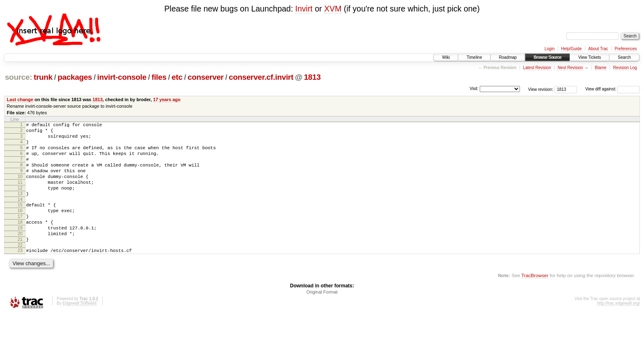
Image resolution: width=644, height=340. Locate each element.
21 (20, 263)
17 (20, 235)
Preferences (626, 49)
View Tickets (590, 57)
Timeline (474, 57)
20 (20, 256)
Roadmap (508, 57)
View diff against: (613, 89)
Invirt (304, 9)
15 (20, 221)
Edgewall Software (79, 329)
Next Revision (570, 68)
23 (20, 275)
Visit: (474, 89)
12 (20, 201)
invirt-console (122, 77)
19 (20, 249)
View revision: (541, 89)
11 (20, 194)
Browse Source (547, 57)
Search (624, 57)
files (159, 77)
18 (20, 242)
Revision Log (625, 68)
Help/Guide (571, 49)
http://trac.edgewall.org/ (619, 329)
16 (20, 228)
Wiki (446, 57)
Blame (600, 68)
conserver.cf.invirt (261, 77)
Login (550, 49)
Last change (20, 99)
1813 (312, 77)
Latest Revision (537, 68)
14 (20, 215)
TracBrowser (535, 301)
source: (18, 77)
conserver (206, 77)
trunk (43, 77)
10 (20, 187)
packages (75, 77)
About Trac (598, 49)
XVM (333, 9)
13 (20, 208)
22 (20, 270)
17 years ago (167, 99)
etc (177, 77)
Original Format (322, 318)
